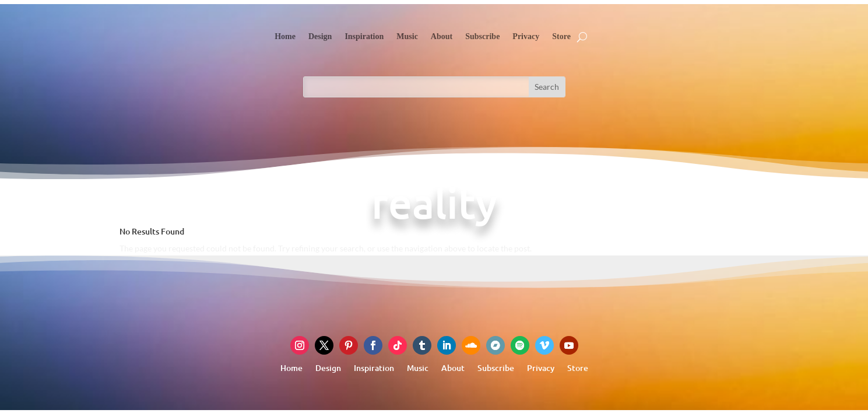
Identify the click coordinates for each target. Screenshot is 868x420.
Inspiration (364, 36)
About (442, 36)
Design (320, 36)
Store (561, 36)
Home (285, 36)
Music (407, 36)
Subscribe (482, 36)
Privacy (526, 36)
